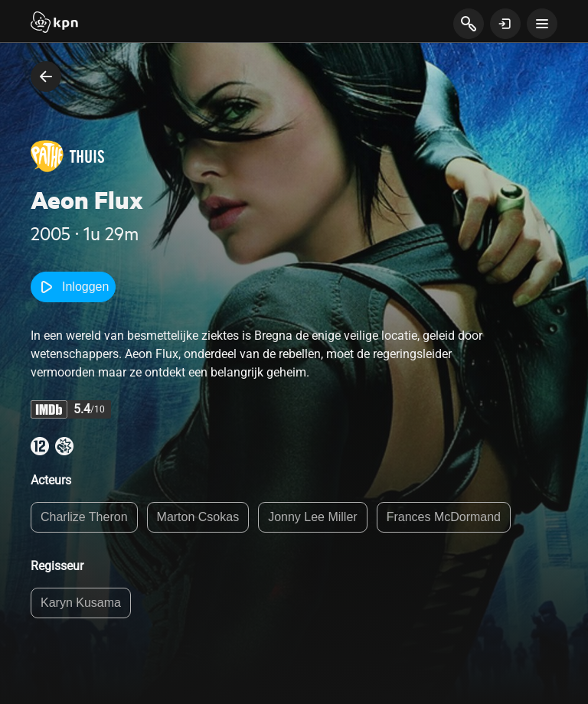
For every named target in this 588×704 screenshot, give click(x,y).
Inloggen (73, 287)
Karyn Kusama (81, 603)
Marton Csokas (198, 517)
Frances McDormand (444, 517)
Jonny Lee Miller (313, 517)
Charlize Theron (84, 517)
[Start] (54, 24)
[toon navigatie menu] (542, 24)
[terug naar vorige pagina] (46, 77)
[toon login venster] (505, 24)
